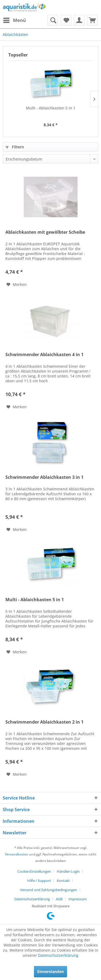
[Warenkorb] (92, 20)
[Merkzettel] (66, 20)
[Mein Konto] (79, 20)
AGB (59, 899)
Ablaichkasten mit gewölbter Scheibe (45, 232)
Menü (15, 20)
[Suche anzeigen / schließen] (53, 20)
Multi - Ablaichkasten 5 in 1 (51, 108)
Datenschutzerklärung (32, 899)
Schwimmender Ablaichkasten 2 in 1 (44, 722)
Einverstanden (50, 971)
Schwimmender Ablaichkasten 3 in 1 (44, 477)
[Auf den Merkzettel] (17, 285)
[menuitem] (14, 20)
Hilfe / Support (39, 881)
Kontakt (63, 881)
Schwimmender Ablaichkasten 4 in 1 (44, 355)
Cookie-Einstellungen (34, 871)
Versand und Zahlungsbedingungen (48, 890)
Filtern (15, 147)
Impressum (78, 899)
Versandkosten (17, 854)
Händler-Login (68, 871)
